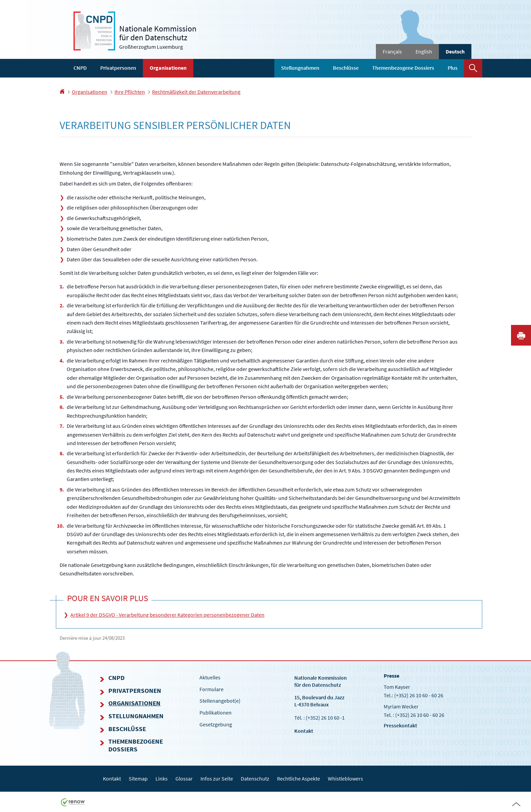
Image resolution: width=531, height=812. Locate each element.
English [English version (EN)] (424, 51)
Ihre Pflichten (130, 92)
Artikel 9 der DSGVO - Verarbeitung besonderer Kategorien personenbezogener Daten (167, 615)
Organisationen (168, 68)
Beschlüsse (346, 68)
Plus (453, 68)
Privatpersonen (118, 68)
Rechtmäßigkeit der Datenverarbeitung (196, 92)
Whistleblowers (345, 778)
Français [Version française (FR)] (392, 51)
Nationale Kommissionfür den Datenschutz (321, 681)
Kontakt (304, 731)
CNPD (80, 68)
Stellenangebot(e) (220, 701)
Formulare (211, 689)
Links (162, 778)
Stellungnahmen (300, 68)
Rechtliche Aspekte (299, 778)
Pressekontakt (400, 725)
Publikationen (216, 712)
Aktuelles (210, 677)
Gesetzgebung (216, 724)
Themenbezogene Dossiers (403, 68)
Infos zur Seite (217, 778)
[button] (473, 68)
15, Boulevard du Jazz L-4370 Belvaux (319, 701)
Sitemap (138, 778)
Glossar (184, 778)
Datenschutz (255, 778)
